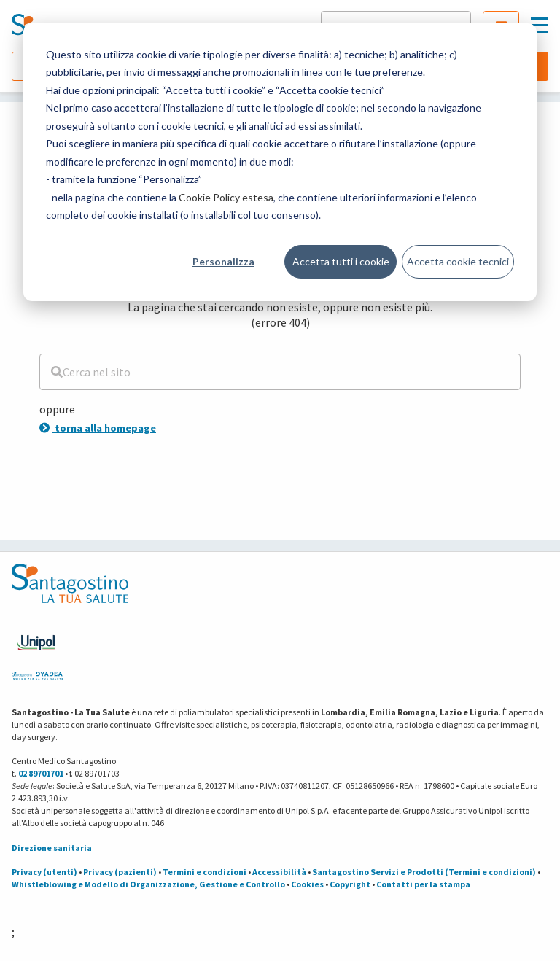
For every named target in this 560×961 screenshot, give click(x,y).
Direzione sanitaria (52, 848)
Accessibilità (279, 872)
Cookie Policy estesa (226, 197)
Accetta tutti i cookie (341, 261)
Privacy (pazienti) (120, 872)
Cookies (307, 884)
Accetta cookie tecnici (458, 261)
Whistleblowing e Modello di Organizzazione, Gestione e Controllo (148, 884)
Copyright (350, 884)
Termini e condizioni (205, 872)
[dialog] (280, 162)
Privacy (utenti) (44, 872)
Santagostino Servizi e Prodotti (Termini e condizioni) (424, 872)
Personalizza (223, 261)
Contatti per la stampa (423, 884)
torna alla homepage (98, 428)
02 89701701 (41, 773)
